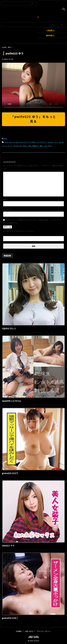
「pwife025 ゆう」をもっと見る (33, 119)
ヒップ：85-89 (13, 146)
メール (7, 210)
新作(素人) (50, 35)
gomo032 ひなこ (10, 618)
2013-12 (11, 142)
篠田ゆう (36, 146)
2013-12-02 (19, 142)
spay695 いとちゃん (12, 401)
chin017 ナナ (8, 546)
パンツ (4, 146)
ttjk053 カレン (9, 328)
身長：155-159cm (46, 146)
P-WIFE (33, 142)
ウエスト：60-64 (46, 142)
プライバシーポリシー (44, 631)
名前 (6, 199)
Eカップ (27, 142)
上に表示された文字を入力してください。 (19, 231)
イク (38, 142)
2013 (6, 142)
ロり (20, 146)
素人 (6, 139)
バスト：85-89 (58, 142)
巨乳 (30, 146)
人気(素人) (50, 30)
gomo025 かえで (10, 473)
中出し (25, 146)
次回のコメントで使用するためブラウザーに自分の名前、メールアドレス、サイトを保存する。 (33, 221)
